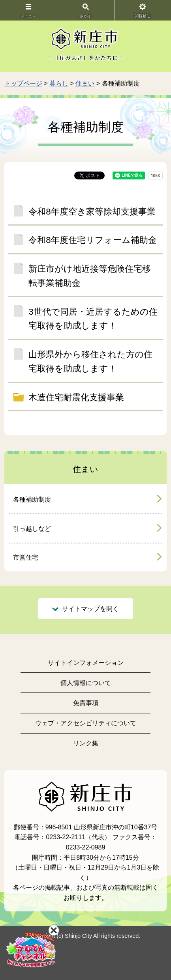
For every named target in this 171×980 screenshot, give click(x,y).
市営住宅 (26, 557)
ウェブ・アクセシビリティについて (86, 723)
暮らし (59, 83)
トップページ (23, 83)
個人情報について (86, 683)
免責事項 (86, 703)
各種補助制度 (32, 499)
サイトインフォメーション (86, 663)
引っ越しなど (32, 529)
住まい (85, 83)
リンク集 (86, 743)
